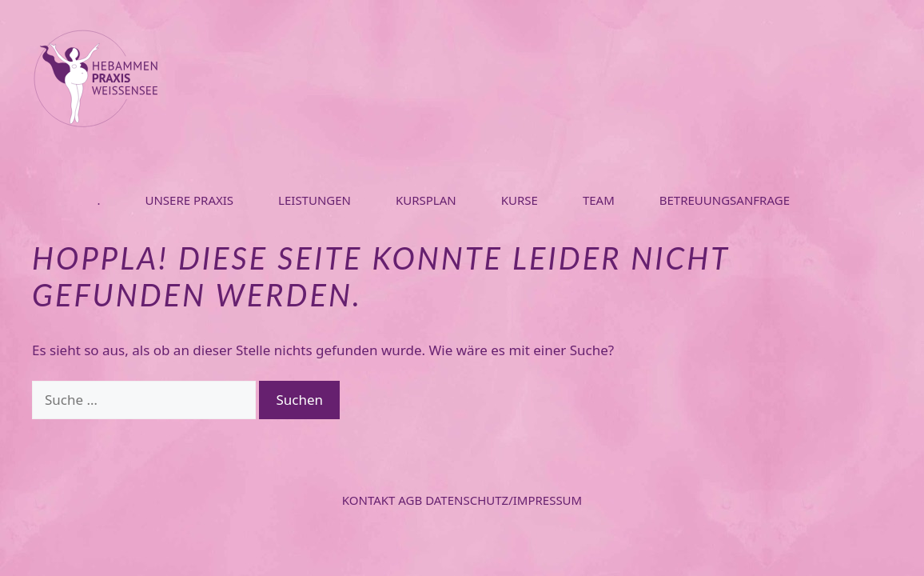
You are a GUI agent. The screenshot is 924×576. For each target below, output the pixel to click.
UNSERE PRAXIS (189, 200)
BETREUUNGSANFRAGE (725, 200)
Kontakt (370, 500)
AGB (412, 500)
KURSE (520, 200)
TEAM (599, 200)
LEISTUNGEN (315, 200)
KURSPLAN (426, 200)
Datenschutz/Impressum (504, 500)
